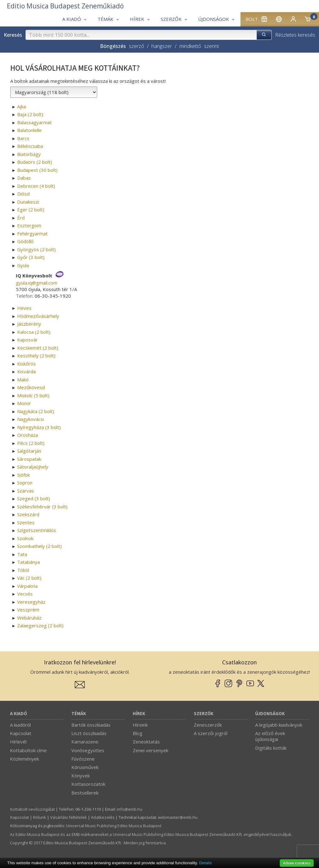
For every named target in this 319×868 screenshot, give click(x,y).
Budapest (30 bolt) (37, 170)
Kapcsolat (21, 733)
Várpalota (27, 586)
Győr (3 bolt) (31, 257)
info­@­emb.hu (130, 809)
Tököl (23, 570)
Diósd (23, 194)
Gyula (23, 265)
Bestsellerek (85, 793)
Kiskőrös (26, 364)
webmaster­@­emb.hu (178, 817)
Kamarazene (85, 742)
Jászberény (29, 324)
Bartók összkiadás (91, 725)
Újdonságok (270, 714)
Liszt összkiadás (89, 733)
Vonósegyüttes (88, 750)
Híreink (140, 725)
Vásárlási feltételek (69, 817)
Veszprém (28, 610)
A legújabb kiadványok (279, 725)
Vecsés (25, 594)
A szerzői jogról (211, 733)
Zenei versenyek (150, 750)
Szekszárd (28, 514)
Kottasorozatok (88, 784)
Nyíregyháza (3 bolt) (39, 427)
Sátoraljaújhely (33, 467)
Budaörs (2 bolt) (35, 162)
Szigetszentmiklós (37, 530)
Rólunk (40, 817)
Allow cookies (297, 863)
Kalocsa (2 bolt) (34, 332)
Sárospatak (29, 459)
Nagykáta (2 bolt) (36, 411)
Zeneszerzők (208, 725)
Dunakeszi (28, 202)
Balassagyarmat (34, 122)
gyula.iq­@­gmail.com (37, 283)
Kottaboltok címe (28, 750)
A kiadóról (20, 725)
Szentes (26, 522)
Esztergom (29, 225)
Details (205, 863)
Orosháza (28, 435)
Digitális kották (271, 748)
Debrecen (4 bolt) (36, 186)
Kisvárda (26, 371)
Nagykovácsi (31, 419)
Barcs (23, 138)
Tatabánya (29, 562)
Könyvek (81, 776)
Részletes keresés (295, 35)
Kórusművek (85, 767)
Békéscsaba (30, 146)
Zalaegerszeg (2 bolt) (40, 625)
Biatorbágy (29, 154)
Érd (21, 218)
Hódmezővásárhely (38, 316)
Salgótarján (29, 451)
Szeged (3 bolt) (34, 498)
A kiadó (19, 714)
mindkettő (190, 46)
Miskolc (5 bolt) (33, 395)
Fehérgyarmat (32, 234)
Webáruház (29, 618)
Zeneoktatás (146, 742)
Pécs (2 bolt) (31, 443)
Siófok (24, 475)
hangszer (162, 46)
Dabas (24, 178)
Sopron (25, 483)
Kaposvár (27, 340)
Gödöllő (25, 241)
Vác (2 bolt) (29, 578)
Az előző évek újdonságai (270, 736)
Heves (24, 308)
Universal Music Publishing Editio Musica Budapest (114, 826)
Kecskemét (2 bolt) (38, 348)
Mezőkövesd (31, 387)
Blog (138, 733)
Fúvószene (83, 759)
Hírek (139, 714)
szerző (136, 46)
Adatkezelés (103, 817)
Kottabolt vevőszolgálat (33, 809)
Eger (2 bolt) (31, 210)
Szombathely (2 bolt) (39, 546)
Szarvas (26, 491)
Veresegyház (31, 602)
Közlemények (24, 759)
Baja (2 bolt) (30, 114)
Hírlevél (18, 742)
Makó (23, 380)
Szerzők (204, 714)
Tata (22, 554)
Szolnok (25, 538)
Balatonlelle (29, 130)
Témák (79, 714)
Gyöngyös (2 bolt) (36, 249)
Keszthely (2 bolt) (36, 356)
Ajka (21, 106)
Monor (24, 403)
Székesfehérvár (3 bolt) (42, 507)
